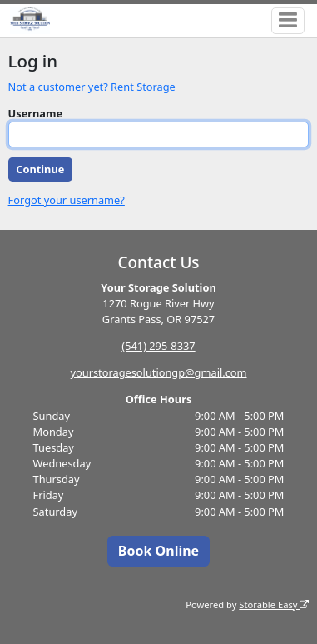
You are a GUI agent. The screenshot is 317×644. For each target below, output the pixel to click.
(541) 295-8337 (158, 346)
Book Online (158, 551)
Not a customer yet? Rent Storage (92, 87)
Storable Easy (274, 604)
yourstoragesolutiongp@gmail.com (158, 372)
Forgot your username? (67, 200)
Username (36, 113)
